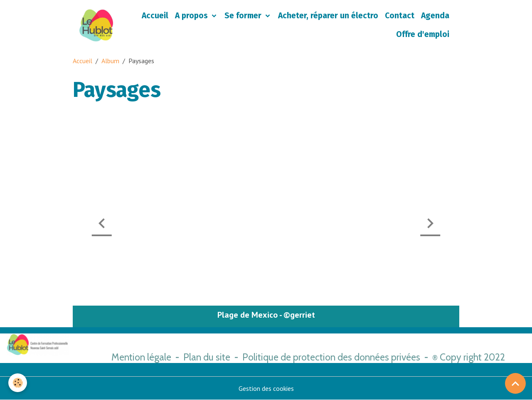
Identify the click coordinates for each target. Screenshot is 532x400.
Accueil (155, 16)
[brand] (96, 25)
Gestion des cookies (266, 388)
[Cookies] (18, 383)
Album (110, 61)
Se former (244, 16)
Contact (400, 16)
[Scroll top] (515, 383)
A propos (192, 16)
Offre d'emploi (423, 34)
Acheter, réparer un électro (328, 16)
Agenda (435, 16)
